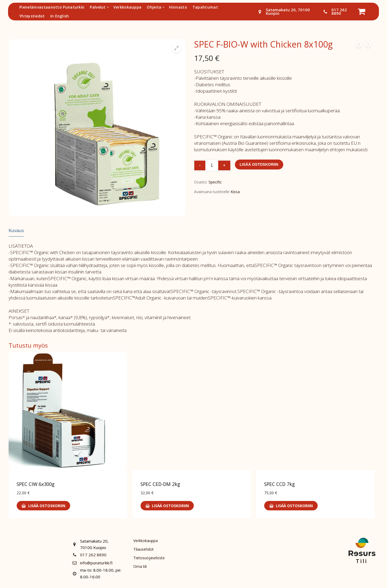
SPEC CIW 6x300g (36, 484)
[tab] (16, 231)
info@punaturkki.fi (92, 563)
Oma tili (140, 567)
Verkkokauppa (146, 541)
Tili (362, 561)
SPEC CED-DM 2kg (160, 484)
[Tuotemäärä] (212, 165)
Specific (215, 182)
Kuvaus (16, 230)
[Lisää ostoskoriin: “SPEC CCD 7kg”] (291, 506)
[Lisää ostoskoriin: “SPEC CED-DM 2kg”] (167, 506)
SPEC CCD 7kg (279, 484)
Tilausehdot (144, 550)
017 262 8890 (334, 12)
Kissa (235, 192)
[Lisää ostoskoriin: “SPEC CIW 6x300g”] (43, 506)
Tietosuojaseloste (149, 559)
